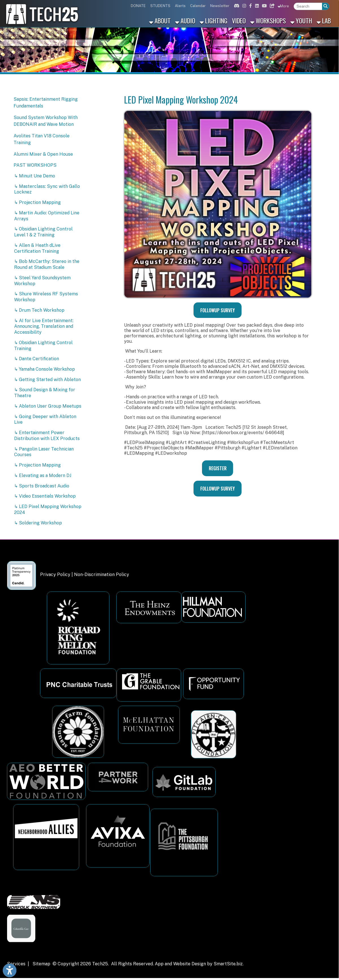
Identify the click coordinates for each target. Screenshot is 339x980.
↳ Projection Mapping (37, 202)
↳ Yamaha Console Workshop (44, 369)
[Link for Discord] (236, 6)
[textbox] (308, 6)
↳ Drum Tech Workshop (39, 310)
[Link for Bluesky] (271, 6)
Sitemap (41, 964)
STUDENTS (160, 6)
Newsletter (220, 6)
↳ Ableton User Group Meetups (48, 406)
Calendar (198, 6)
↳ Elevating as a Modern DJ (43, 475)
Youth (301, 20)
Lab (324, 20)
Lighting (214, 20)
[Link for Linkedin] (256, 6)
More (283, 6)
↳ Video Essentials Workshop (45, 496)
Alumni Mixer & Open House (43, 154)
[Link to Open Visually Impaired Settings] (10, 970)
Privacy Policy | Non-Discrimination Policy (85, 574)
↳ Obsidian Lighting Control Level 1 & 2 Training (43, 232)
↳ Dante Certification (37, 359)
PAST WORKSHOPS (35, 165)
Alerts (180, 6)
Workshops (268, 20)
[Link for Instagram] (244, 6)
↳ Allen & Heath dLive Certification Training (37, 248)
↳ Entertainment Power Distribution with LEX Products (47, 436)
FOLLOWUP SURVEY (218, 310)
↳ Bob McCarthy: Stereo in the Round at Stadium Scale (47, 264)
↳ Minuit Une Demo (35, 176)
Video (239, 20)
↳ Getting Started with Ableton (47, 380)
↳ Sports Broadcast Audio (42, 486)
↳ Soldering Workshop (38, 523)
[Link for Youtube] (264, 6)
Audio (185, 20)
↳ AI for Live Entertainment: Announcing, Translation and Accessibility (44, 327)
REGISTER (218, 468)
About (160, 20)
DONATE (138, 6)
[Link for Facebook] (250, 6)
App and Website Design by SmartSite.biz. (199, 964)
